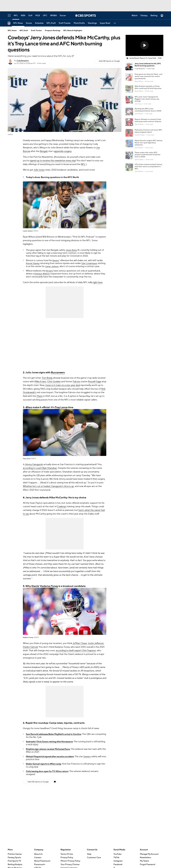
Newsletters (145, 861)
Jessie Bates (72, 250)
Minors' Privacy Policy (70, 864)
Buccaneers (58, 376)
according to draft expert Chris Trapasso (76, 654)
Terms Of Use (67, 857)
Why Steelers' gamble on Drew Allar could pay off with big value (148, 87)
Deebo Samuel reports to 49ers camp (46, 767)
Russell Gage (95, 384)
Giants (35, 589)
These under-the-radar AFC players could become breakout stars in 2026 (147, 155)
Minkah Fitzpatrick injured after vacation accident (53, 759)
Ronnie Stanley (33, 263)
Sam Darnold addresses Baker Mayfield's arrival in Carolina (57, 737)
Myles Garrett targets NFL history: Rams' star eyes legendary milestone (149, 143)
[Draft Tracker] (65, 23)
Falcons (77, 384)
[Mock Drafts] (79, 23)
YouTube (117, 857)
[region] (144, 45)
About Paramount (42, 864)
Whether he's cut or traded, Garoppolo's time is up (48, 489)
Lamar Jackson (61, 266)
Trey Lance (61, 410)
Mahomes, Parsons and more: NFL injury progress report (148, 131)
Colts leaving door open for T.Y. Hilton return (49, 774)
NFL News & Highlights (73, 31)
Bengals (44, 151)
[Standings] (92, 23)
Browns (50, 274)
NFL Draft (24, 31)
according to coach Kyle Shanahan (40, 471)
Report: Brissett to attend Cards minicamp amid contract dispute (148, 120)
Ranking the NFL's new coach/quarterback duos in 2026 (148, 110)
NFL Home (12, 31)
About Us (38, 857)
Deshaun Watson (43, 277)
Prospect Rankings (53, 31)
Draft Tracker (36, 31)
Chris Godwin (54, 384)
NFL (83, 164)
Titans (39, 399)
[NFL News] (18, 23)
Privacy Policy (67, 861)
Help (89, 857)
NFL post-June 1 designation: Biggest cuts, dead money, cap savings (147, 99)
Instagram (118, 864)
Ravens (56, 260)
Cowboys (62, 510)
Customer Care (94, 861)
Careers (38, 861)
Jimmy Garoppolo (34, 467)
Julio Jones (39, 170)
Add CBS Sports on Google (109, 61)
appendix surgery (63, 151)
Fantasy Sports (14, 861)
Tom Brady (47, 381)
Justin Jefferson (96, 646)
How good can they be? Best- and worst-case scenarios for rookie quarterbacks (148, 76)
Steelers (93, 759)
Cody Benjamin (23, 61)
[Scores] (29, 23)
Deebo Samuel (30, 650)
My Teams (144, 864)
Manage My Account (149, 857)
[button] (115, 23)
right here (98, 285)
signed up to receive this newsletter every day (53, 161)
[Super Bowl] (105, 23)
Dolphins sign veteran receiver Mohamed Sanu (51, 752)
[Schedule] (39, 23)
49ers (29, 410)
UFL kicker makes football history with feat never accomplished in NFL (148, 167)
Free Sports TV (14, 864)
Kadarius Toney (49, 589)
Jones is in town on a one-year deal (62, 388)
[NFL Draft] (51, 23)
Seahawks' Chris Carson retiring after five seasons (52, 745)
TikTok (116, 861)
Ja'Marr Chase (80, 646)
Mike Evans (40, 384)
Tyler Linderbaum (91, 263)
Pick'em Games (15, 857)
